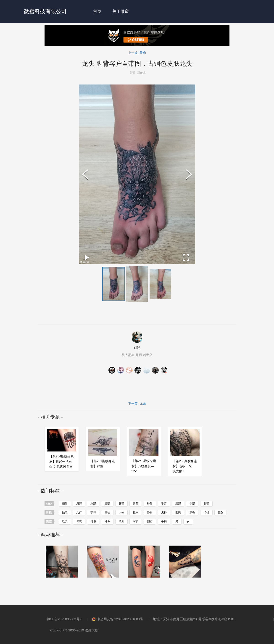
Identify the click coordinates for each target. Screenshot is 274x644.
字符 (93, 512)
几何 (79, 512)
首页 (97, 11)
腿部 (178, 503)
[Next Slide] (189, 174)
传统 (79, 521)
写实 (136, 521)
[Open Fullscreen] (186, 258)
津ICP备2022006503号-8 (64, 619)
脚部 (206, 503)
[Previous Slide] (85, 174)
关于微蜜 (121, 11)
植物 (136, 512)
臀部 (150, 503)
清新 (121, 521)
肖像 (107, 521)
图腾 (178, 512)
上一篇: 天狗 (137, 53)
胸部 (93, 503)
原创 (221, 512)
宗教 (192, 512)
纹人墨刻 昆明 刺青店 (137, 355)
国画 (150, 521)
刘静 (137, 347)
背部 (136, 503)
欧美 (65, 521)
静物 (150, 512)
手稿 (164, 521)
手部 (192, 503)
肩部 (79, 503)
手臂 (164, 503)
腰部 (121, 503)
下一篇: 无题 (137, 403)
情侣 (206, 512)
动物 (107, 512)
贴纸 (65, 512)
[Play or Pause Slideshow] (87, 258)
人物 (121, 512)
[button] (114, 284)
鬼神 (164, 512)
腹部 (107, 503)
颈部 (65, 503)
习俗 (93, 521)
